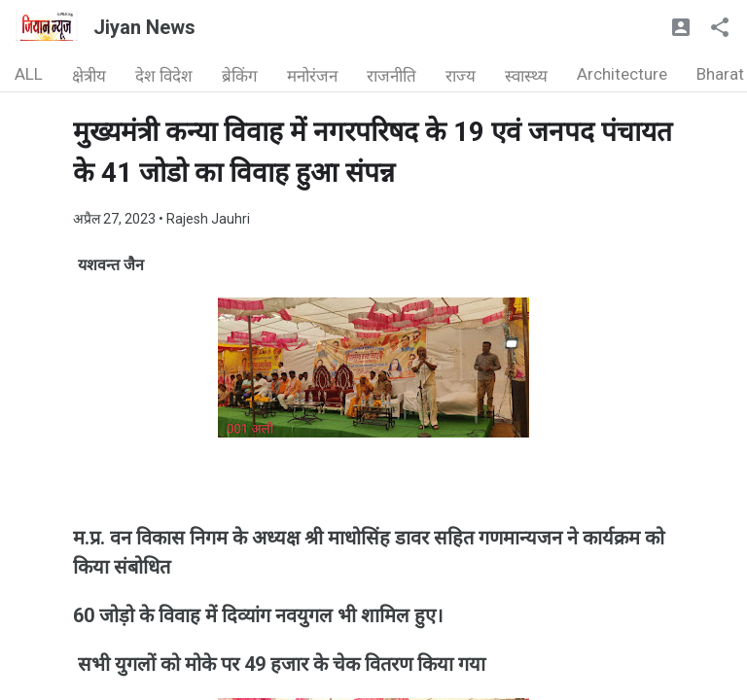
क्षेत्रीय (89, 76)
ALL (29, 74)
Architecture (622, 74)
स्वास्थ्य (526, 76)
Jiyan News (144, 27)
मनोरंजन (312, 76)
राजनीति (391, 76)
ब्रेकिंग (240, 76)
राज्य (461, 76)
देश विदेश (164, 76)
